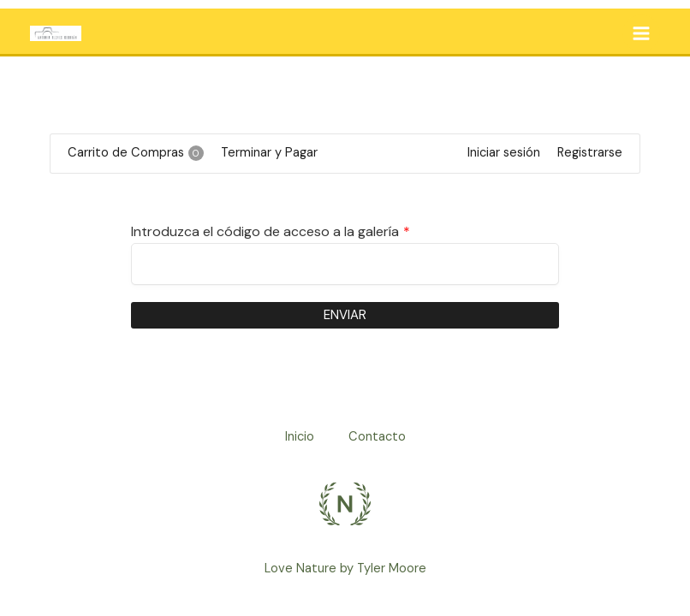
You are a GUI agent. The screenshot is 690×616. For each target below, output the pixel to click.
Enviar (345, 315)
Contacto (377, 437)
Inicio (300, 437)
